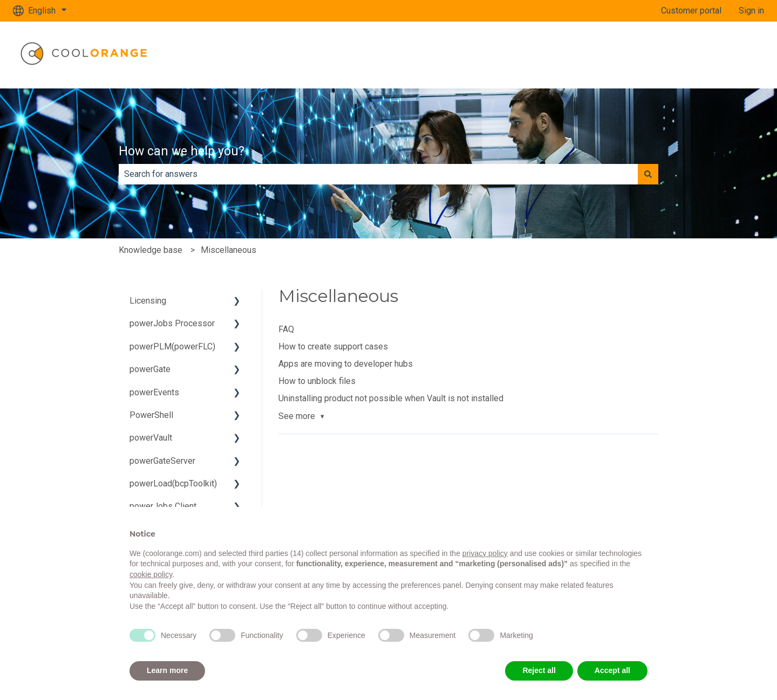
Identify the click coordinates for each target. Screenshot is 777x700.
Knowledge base (151, 250)
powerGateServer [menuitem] (162, 461)
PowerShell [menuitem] (151, 415)
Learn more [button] (167, 670)
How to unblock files (317, 381)
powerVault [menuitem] (151, 438)
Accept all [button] (612, 670)
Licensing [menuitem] (148, 301)
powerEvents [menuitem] (154, 392)
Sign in (751, 11)
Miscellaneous (229, 250)
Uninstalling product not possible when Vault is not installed (391, 398)
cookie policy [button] (151, 574)
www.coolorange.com (713, 55)
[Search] (648, 174)
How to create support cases (333, 346)
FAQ (286, 329)
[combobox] (378, 174)
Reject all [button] (539, 670)
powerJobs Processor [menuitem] (172, 323)
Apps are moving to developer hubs (346, 364)
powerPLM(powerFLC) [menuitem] (172, 346)
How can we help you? (182, 151)
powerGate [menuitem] (150, 369)
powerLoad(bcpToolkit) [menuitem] (173, 483)
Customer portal (691, 11)
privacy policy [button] (485, 553)
